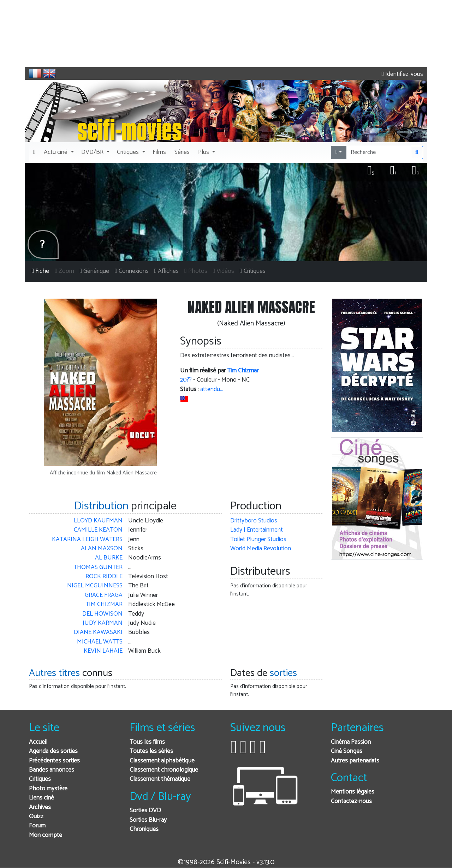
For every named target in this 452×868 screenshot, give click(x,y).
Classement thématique (160, 779)
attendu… (212, 390)
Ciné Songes (347, 751)
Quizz (36, 817)
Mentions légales (353, 792)
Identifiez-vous (402, 74)
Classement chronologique (164, 770)
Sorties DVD (145, 811)
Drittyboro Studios (254, 521)
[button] (58, 152)
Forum (37, 826)
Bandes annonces (52, 770)
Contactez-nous (351, 801)
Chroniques (144, 829)
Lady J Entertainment (257, 530)
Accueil (38, 742)
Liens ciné (41, 798)
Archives (40, 807)
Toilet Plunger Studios (258, 540)
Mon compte (46, 835)
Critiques (40, 779)
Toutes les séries (151, 751)
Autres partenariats (355, 761)
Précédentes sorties (54, 761)
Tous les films (147, 742)
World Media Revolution (261, 549)
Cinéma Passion (351, 742)
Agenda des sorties (53, 751)
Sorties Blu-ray (148, 820)
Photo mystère (48, 789)
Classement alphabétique (162, 761)
